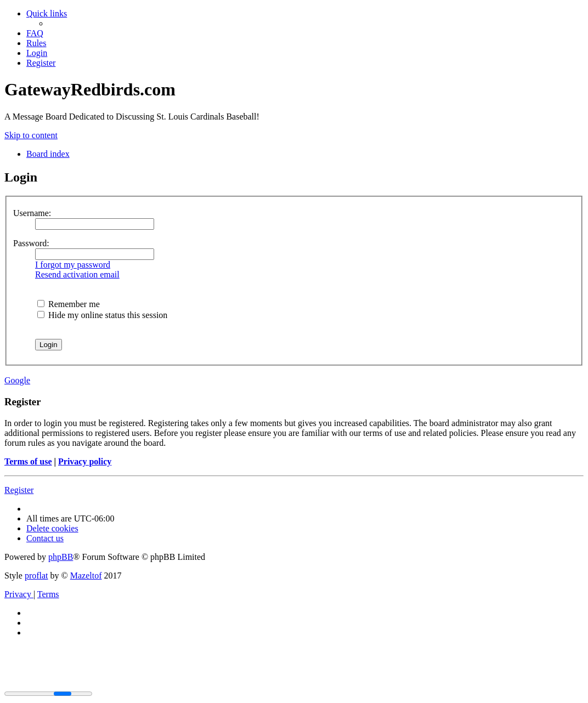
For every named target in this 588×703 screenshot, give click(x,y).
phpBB (61, 557)
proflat (36, 576)
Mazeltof (86, 576)
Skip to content (31, 135)
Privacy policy (85, 461)
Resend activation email (77, 274)
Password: (31, 243)
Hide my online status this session (102, 315)
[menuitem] (35, 33)
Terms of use (28, 461)
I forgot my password (73, 265)
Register (19, 490)
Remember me (69, 304)
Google (17, 380)
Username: (32, 213)
